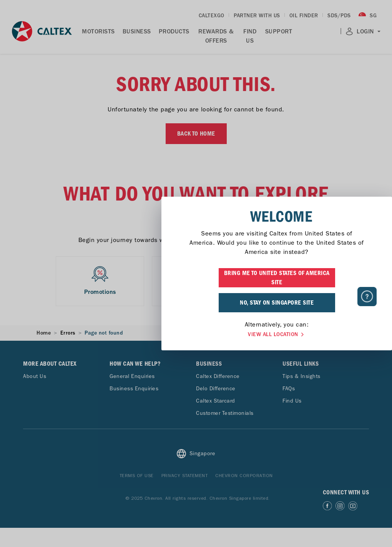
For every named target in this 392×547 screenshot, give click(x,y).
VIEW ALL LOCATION (196, 335)
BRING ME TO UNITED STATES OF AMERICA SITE (196, 278)
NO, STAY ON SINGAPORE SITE (196, 303)
